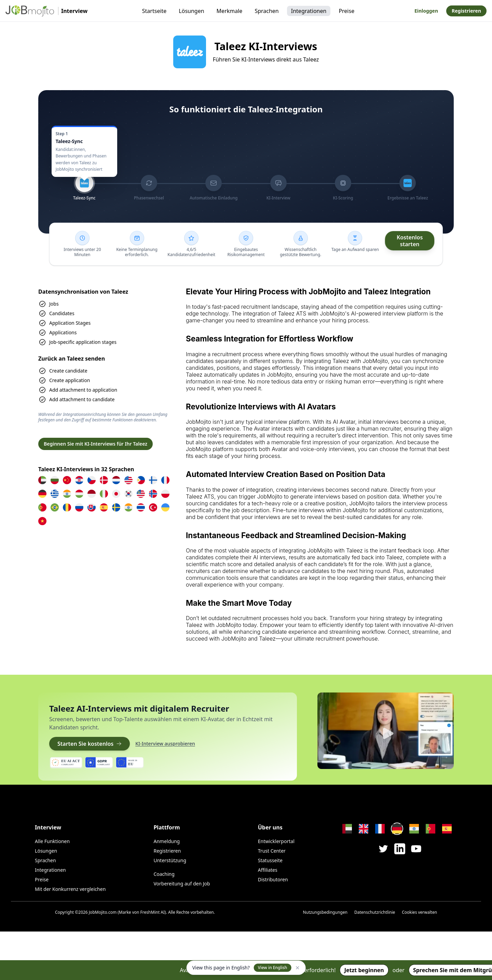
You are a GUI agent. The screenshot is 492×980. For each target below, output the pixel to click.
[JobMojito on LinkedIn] (400, 849)
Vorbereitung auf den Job (182, 884)
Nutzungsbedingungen (325, 912)
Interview (48, 827)
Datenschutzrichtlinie (375, 912)
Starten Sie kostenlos (90, 744)
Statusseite (270, 860)
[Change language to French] (380, 829)
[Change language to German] (397, 829)
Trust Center (272, 851)
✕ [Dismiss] (297, 968)
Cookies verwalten (419, 912)
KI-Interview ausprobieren (165, 744)
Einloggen (426, 11)
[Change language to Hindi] (414, 829)
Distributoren (273, 879)
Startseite (154, 11)
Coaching (164, 874)
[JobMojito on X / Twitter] (383, 849)
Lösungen (191, 11)
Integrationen (309, 11)
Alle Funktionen (52, 841)
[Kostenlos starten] (410, 241)
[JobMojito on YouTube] (416, 849)
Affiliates (268, 870)
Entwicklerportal (276, 841)
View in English (272, 968)
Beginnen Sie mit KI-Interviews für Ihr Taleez (95, 444)
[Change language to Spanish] (447, 829)
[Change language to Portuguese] (430, 829)
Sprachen (266, 11)
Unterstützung (170, 860)
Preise (346, 11)
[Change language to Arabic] (347, 829)
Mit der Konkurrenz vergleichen (70, 889)
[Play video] (386, 731)
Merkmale (230, 11)
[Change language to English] (364, 829)
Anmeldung (167, 841)
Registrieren (466, 11)
